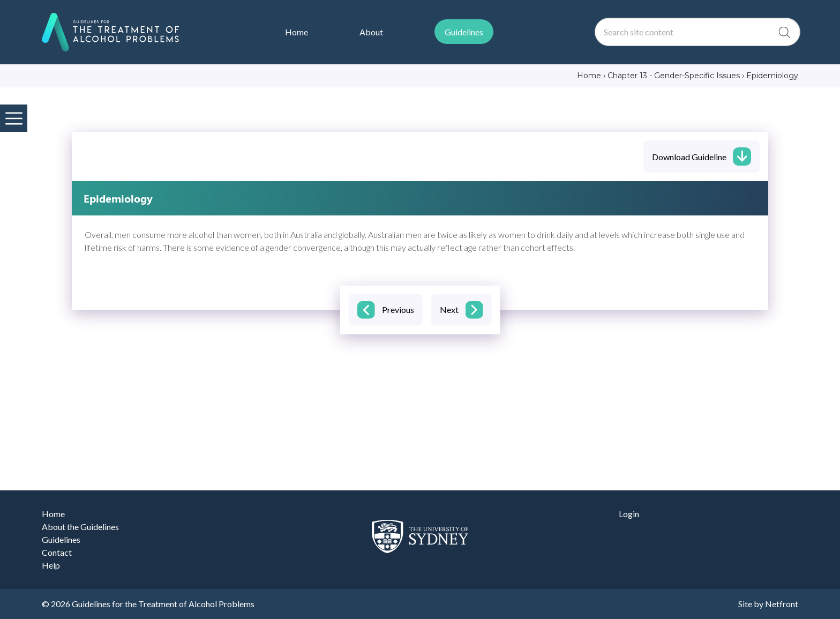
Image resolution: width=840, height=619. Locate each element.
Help (51, 565)
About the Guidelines (80, 527)
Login (629, 514)
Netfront (782, 604)
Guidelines (61, 539)
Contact (57, 552)
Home (53, 514)
